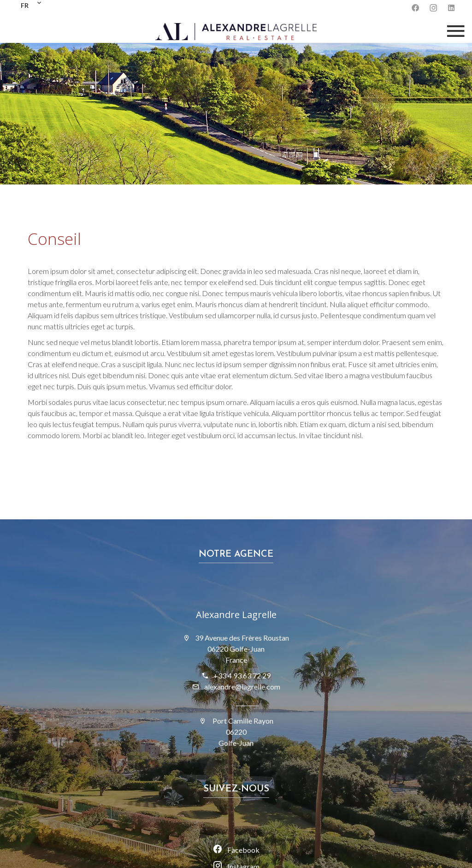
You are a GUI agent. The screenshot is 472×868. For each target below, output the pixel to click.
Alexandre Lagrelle (236, 615)
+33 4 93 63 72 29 (242, 675)
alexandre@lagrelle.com (242, 687)
